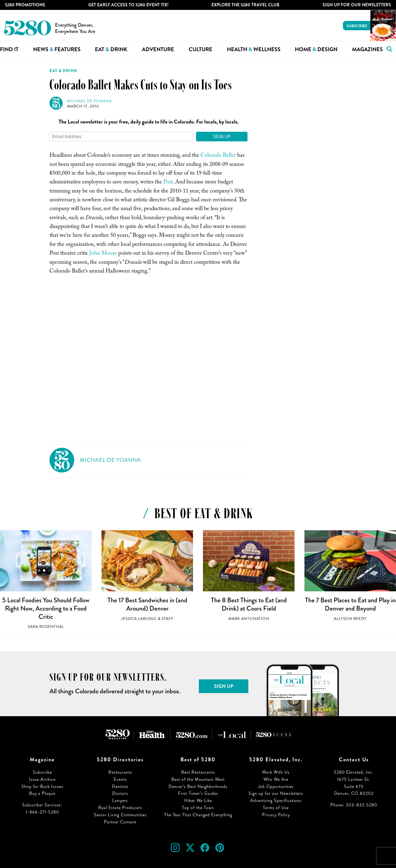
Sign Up (222, 136)
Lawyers (120, 800)
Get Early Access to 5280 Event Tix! (128, 5)
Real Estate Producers (120, 808)
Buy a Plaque (42, 793)
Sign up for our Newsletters (276, 793)
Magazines (367, 49)
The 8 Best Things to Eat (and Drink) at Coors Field (249, 604)
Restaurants (120, 772)
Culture (200, 49)
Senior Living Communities (120, 815)
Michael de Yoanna (89, 101)
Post (168, 183)
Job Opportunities (276, 786)
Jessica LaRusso (139, 619)
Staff (168, 619)
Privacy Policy (276, 815)
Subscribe (357, 26)
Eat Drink (111, 49)
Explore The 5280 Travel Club (245, 5)
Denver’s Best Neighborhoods (198, 786)
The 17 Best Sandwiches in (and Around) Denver (147, 604)
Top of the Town (198, 808)
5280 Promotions (25, 5)
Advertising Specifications (276, 800)
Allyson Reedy (350, 619)
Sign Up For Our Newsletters (357, 5)
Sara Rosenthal (46, 627)
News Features (57, 49)
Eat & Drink (63, 71)
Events (120, 779)
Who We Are (276, 779)
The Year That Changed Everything (198, 815)
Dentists (120, 786)
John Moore (103, 254)
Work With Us (276, 772)
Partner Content (120, 822)
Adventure (158, 49)
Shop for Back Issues (42, 786)
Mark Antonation (249, 619)
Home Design (316, 49)
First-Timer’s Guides (198, 793)
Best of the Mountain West (198, 779)
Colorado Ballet (218, 156)
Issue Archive (42, 779)
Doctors (120, 793)
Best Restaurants (198, 772)
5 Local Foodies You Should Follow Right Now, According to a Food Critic (46, 608)
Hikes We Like (198, 800)
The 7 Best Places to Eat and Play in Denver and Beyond (350, 604)
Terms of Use (276, 808)
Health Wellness (254, 49)
